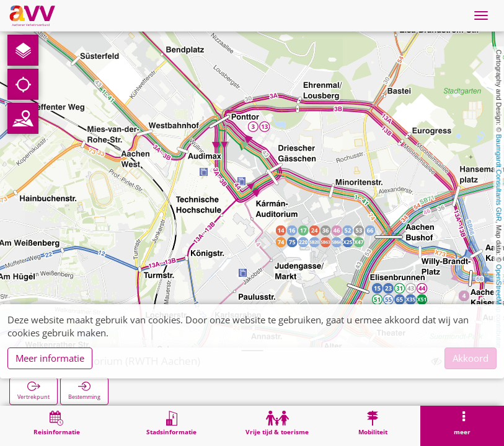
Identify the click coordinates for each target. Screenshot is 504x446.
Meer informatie (50, 358)
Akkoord (471, 358)
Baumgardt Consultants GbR (499, 178)
